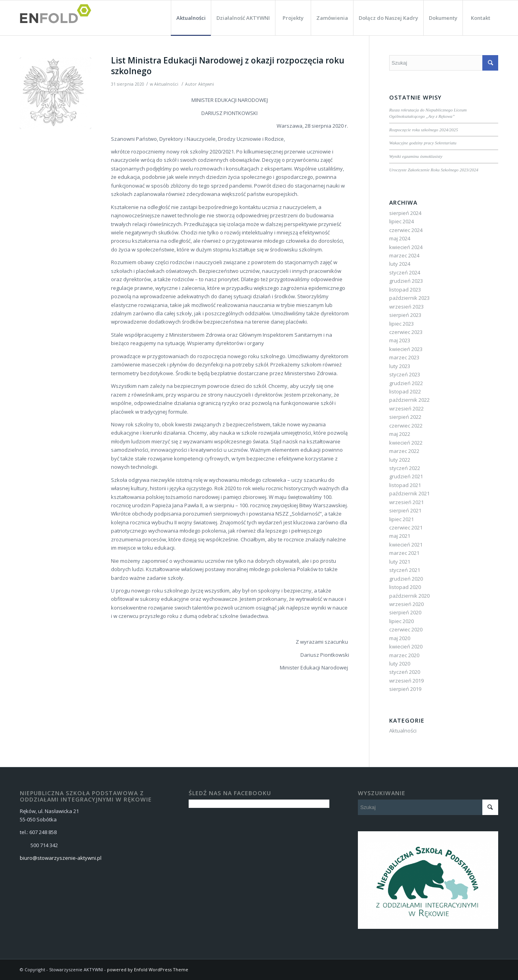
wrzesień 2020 (406, 604)
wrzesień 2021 (406, 502)
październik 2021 (409, 493)
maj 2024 (400, 238)
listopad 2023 (405, 290)
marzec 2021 (404, 553)
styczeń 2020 (405, 672)
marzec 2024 (404, 255)
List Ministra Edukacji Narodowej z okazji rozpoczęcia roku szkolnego (228, 66)
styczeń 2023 (405, 374)
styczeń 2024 (405, 272)
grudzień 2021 (406, 476)
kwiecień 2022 (406, 443)
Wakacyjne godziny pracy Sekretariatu (423, 143)
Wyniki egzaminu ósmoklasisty (416, 156)
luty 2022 (400, 460)
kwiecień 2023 (406, 349)
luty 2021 (400, 562)
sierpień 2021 (405, 510)
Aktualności (166, 84)
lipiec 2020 (401, 621)
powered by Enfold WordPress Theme (148, 969)
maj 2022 (400, 434)
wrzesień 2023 (406, 307)
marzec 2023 (404, 357)
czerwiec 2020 (406, 629)
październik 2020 (409, 596)
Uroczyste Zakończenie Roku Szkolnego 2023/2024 (434, 170)
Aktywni (206, 84)
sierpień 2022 (405, 417)
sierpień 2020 (405, 612)
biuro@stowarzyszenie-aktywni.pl (61, 858)
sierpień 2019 (405, 689)
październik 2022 (409, 400)
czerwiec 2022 (406, 426)
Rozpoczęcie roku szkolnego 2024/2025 (424, 130)
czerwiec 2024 (406, 230)
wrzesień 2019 (406, 681)
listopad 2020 (405, 587)
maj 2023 (400, 340)
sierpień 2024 (405, 213)
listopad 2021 (405, 485)
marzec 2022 (404, 451)
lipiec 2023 (401, 324)
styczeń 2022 (405, 468)
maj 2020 (400, 638)
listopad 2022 (405, 391)
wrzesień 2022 (406, 408)
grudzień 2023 (406, 281)
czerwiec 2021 (406, 527)
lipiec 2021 (401, 519)
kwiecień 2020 (406, 646)
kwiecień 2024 (406, 247)
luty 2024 (400, 264)
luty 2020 (400, 664)
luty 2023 (400, 366)
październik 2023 (409, 298)
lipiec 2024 (401, 221)
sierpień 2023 (405, 315)
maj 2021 (400, 536)
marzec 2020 (404, 655)
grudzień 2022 (406, 383)
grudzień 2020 (406, 579)
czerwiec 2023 (406, 332)
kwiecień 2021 (406, 545)
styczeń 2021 (405, 570)
